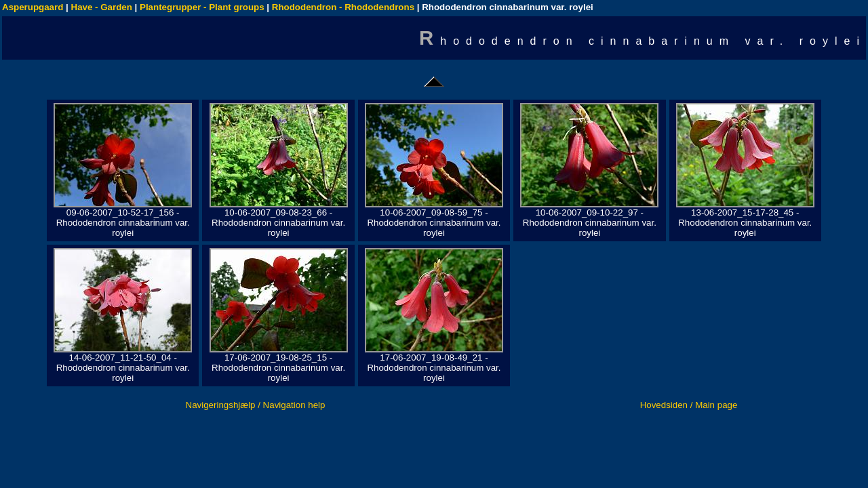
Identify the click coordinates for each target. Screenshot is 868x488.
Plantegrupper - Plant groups (202, 7)
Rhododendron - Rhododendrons (343, 7)
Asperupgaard (33, 7)
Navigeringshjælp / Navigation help (256, 405)
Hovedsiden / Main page (689, 405)
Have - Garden (102, 7)
